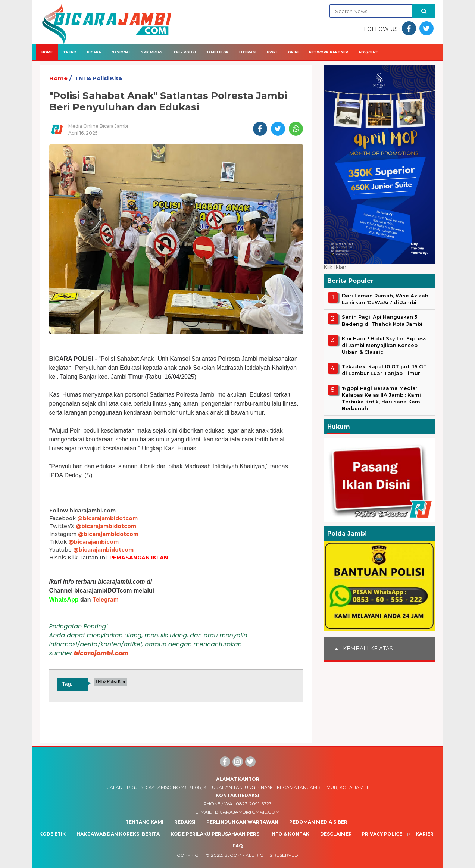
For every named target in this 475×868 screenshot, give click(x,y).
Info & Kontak (290, 834)
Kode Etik (52, 834)
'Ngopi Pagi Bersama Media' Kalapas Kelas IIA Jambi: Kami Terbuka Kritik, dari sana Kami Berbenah (382, 398)
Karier (425, 834)
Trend (70, 52)
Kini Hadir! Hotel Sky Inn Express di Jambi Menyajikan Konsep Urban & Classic (384, 345)
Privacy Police (382, 834)
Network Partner (329, 52)
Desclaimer (336, 834)
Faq (238, 846)
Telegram (106, 600)
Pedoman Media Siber (318, 822)
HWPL (272, 52)
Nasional (121, 52)
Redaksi (185, 822)
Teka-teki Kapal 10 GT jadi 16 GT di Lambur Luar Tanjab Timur (384, 370)
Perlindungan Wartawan (242, 822)
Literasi (248, 52)
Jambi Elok (218, 52)
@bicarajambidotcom (107, 518)
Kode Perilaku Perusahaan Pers (215, 834)
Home (47, 52)
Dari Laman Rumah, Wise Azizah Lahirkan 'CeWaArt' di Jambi (385, 299)
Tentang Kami (144, 822)
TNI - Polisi (185, 52)
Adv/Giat (368, 52)
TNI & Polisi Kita (98, 78)
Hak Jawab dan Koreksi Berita (118, 834)
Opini (293, 52)
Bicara (94, 52)
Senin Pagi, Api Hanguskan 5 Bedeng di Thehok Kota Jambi (382, 320)
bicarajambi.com (101, 653)
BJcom (233, 855)
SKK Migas (152, 52)
